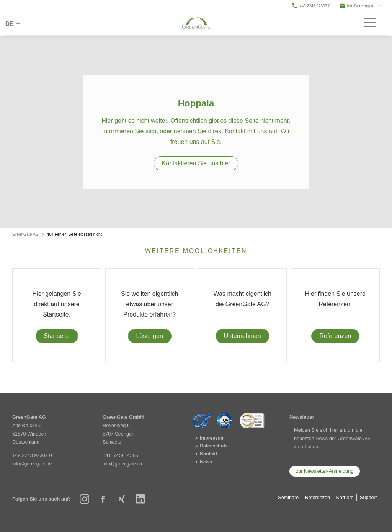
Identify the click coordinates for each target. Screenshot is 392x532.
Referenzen (335, 336)
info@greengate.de (360, 6)
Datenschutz (211, 447)
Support (368, 497)
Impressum (210, 438)
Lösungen (150, 336)
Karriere (344, 497)
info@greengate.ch (123, 464)
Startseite (57, 336)
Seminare (286, 497)
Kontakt (206, 455)
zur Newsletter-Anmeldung (325, 471)
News (203, 463)
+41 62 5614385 (120, 455)
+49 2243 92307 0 (311, 6)
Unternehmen (243, 336)
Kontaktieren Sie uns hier (196, 163)
